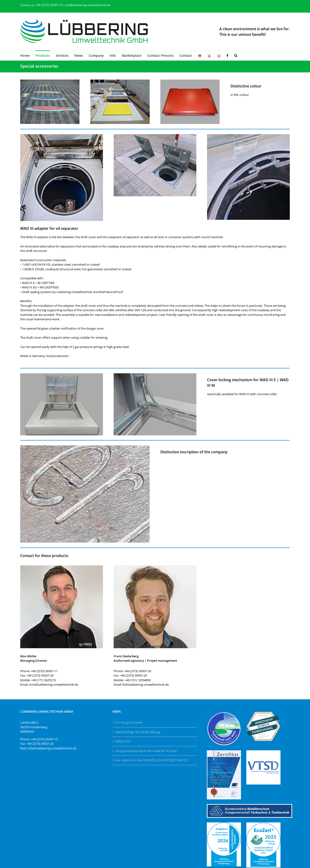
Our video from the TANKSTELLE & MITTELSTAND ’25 (151, 760)
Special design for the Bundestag (138, 732)
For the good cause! (129, 722)
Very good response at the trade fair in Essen (146, 751)
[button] (236, 55)
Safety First (123, 741)
